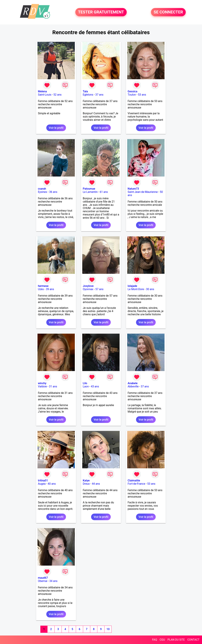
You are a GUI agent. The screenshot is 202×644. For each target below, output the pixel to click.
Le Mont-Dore (136, 289)
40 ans (52, 484)
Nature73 (133, 189)
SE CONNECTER (168, 12)
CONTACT (193, 640)
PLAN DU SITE (176, 640)
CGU (162, 640)
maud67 (43, 578)
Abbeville (133, 386)
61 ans (104, 192)
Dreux (86, 484)
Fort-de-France (136, 484)
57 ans (99, 289)
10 (108, 629)
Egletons (88, 95)
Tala (85, 91)
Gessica (133, 91)
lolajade (132, 286)
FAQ (155, 640)
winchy (42, 383)
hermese (43, 286)
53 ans (142, 95)
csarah (42, 189)
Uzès (41, 289)
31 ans (53, 386)
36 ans (53, 192)
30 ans (150, 289)
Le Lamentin (90, 192)
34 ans (53, 581)
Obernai (42, 581)
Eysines (42, 192)
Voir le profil (56, 128)
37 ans (99, 95)
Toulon (132, 95)
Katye (86, 480)
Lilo (85, 383)
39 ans (50, 289)
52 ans (57, 95)
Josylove (88, 286)
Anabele (133, 383)
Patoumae (89, 189)
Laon (86, 386)
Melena (42, 91)
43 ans (95, 386)
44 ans (96, 484)
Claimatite (134, 480)
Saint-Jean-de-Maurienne (143, 192)
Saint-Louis (45, 95)
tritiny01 (43, 480)
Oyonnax (88, 289)
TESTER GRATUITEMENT (101, 12)
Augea (42, 484)
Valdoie (42, 386)
